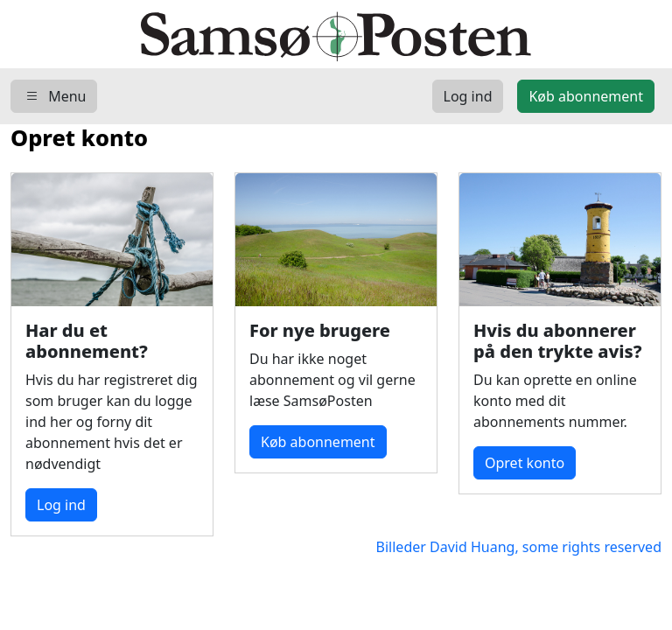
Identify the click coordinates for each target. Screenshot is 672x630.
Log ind (61, 505)
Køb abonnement (318, 442)
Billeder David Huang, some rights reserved (511, 547)
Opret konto (525, 463)
